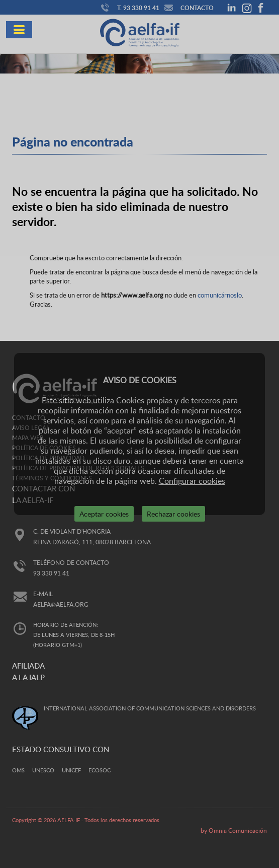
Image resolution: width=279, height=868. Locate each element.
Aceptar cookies (104, 514)
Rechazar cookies (173, 514)
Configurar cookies (192, 481)
